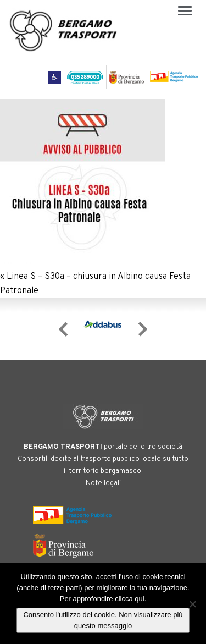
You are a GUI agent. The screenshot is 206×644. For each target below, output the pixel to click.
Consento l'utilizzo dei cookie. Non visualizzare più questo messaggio (103, 620)
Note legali (103, 483)
